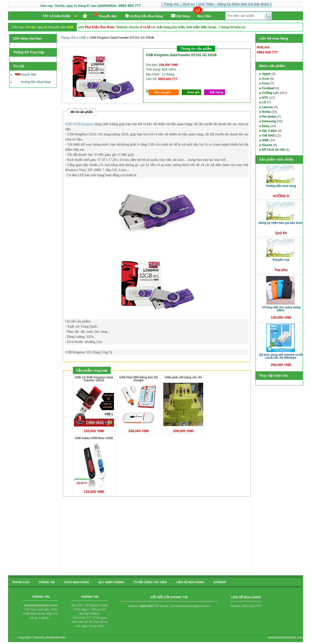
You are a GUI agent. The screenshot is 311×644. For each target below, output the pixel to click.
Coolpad (268, 88)
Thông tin (47, 582)
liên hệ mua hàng (190, 582)
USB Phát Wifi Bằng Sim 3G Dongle (138, 379)
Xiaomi (267, 145)
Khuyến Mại (281, 260)
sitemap (220, 582)
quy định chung (111, 582)
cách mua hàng (77, 582)
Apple (266, 74)
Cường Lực (270, 93)
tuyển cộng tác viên (150, 582)
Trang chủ (68, 38)
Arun (266, 79)
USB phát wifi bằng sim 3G (183, 377)
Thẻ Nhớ (268, 135)
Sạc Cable (269, 131)
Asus (266, 83)
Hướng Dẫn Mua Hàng (143, 16)
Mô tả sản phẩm (82, 112)
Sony (266, 126)
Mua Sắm (204, 16)
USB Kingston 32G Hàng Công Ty (89, 352)
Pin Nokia (269, 117)
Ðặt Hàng (180, 16)
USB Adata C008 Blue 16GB (94, 438)
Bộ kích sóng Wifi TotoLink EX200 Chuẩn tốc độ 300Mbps (281, 356)
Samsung (269, 121)
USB (265, 140)
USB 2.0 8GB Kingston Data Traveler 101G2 (94, 379)
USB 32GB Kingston (80, 124)
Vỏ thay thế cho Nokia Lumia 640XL (281, 309)
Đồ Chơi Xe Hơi (273, 150)
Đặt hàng (216, 92)
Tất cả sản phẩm (56, 16)
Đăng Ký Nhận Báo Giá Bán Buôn (281, 223)
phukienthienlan (56, 637)
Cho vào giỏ (162, 92)
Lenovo (268, 107)
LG (264, 102)
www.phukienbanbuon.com (285, 637)
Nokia (266, 112)
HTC (265, 98)
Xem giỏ (194, 92)
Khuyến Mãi (105, 15)
